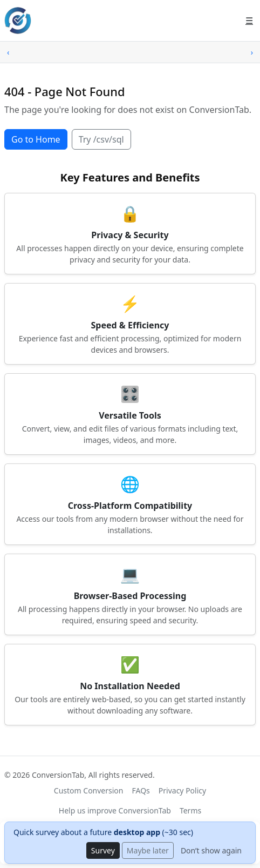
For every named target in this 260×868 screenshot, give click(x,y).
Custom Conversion (89, 790)
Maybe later (148, 850)
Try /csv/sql (101, 139)
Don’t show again (211, 850)
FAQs (141, 790)
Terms (190, 810)
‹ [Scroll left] (8, 52)
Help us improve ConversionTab (115, 810)
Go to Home (36, 139)
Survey (103, 850)
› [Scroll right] (252, 52)
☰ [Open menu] (249, 21)
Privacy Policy (182, 790)
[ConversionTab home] (18, 21)
